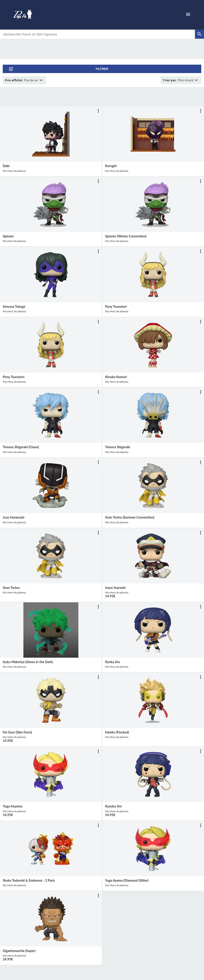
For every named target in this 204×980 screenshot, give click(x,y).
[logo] (23, 15)
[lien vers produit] (51, 134)
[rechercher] (199, 34)
